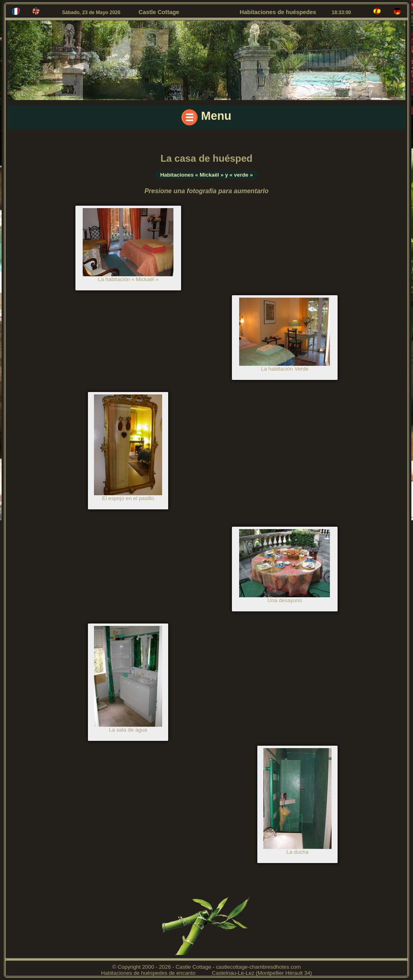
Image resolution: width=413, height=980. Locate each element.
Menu (206, 117)
